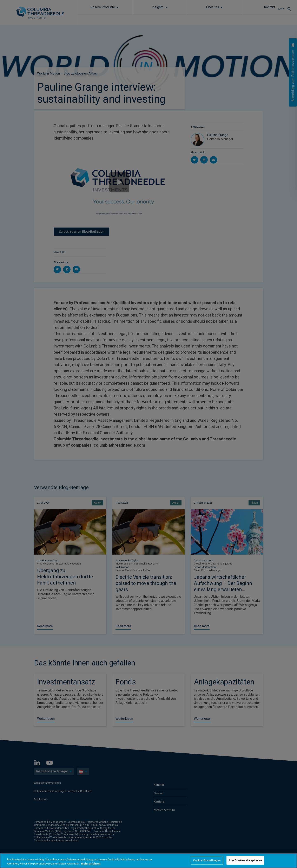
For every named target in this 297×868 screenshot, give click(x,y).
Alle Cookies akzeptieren (245, 860)
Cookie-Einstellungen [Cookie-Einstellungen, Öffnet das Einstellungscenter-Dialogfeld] (207, 860)
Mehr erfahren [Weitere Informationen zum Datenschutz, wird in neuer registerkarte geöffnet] (91, 864)
